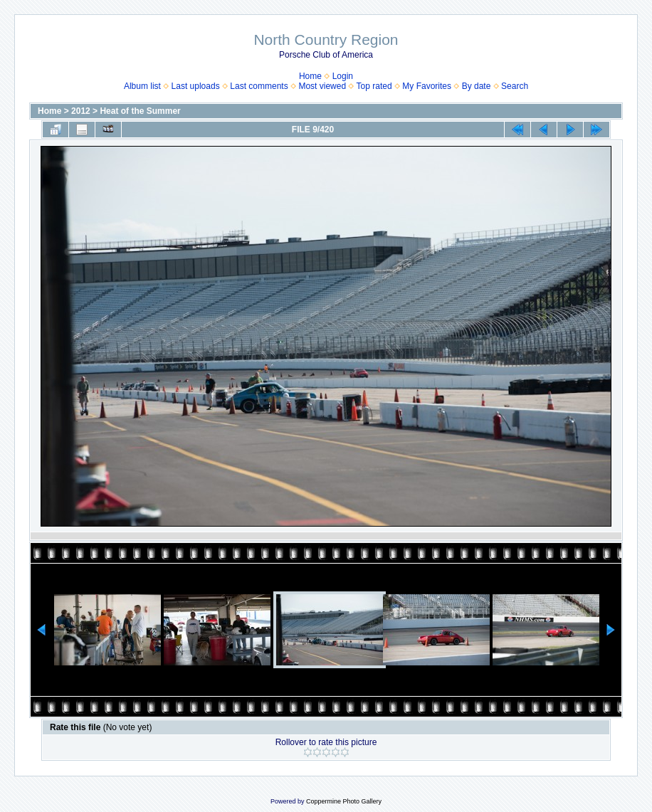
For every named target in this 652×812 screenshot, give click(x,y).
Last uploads (196, 86)
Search (515, 86)
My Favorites (427, 86)
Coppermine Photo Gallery (344, 801)
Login (343, 76)
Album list (142, 86)
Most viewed (322, 86)
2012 (81, 111)
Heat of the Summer (140, 111)
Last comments (259, 86)
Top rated (374, 86)
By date (477, 86)
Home (310, 76)
